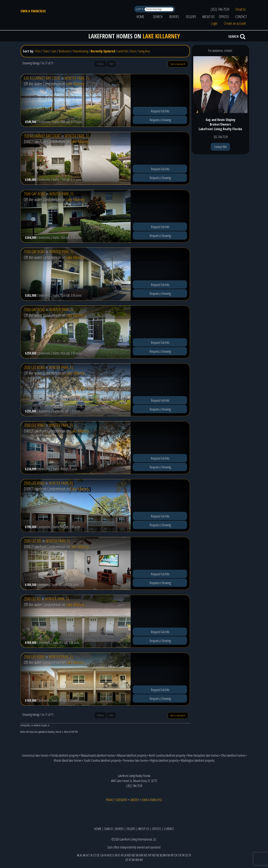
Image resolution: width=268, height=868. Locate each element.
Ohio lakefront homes (233, 755)
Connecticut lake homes (35, 755)
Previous (100, 64)
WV (137, 860)
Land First (123, 51)
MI (137, 855)
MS (146, 855)
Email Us (241, 9)
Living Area (144, 51)
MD (129, 855)
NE (158, 855)
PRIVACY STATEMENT (117, 800)
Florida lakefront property (64, 755)
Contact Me (220, 147)
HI (105, 855)
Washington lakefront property (198, 760)
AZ (88, 855)
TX (190, 855)
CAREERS (134, 800)
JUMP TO (140, 9)
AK (78, 855)
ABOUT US (208, 17)
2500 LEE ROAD (34, 367)
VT (130, 860)
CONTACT (241, 17)
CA (91, 855)
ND (154, 855)
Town (46, 51)
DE (98, 855)
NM (165, 855)
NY (172, 855)
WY (141, 860)
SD (187, 855)
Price (38, 51)
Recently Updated (103, 51)
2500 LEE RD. (33, 541)
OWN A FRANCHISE (33, 11)
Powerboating (81, 51)
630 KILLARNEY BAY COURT (42, 78)
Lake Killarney (75, 84)
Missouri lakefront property (132, 755)
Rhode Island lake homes (68, 760)
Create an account (235, 23)
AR (84, 855)
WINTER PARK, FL (77, 78)
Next (111, 64)
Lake (54, 51)
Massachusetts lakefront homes (98, 755)
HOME (140, 17)
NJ (161, 855)
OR (180, 855)
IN (116, 855)
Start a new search (178, 64)
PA (183, 855)
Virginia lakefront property (164, 760)
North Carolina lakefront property (167, 755)
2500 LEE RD (32, 599)
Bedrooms (65, 51)
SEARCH (158, 17)
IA (108, 855)
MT (150, 855)
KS (119, 855)
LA (125, 855)
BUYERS (174, 17)
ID (111, 855)
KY (122, 855)
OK (176, 855)
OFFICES (224, 17)
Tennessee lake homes (135, 760)
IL (113, 855)
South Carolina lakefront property (102, 760)
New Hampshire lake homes (203, 755)
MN (141, 855)
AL (81, 855)
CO (94, 855)
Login (214, 23)
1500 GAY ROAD (35, 194)
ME (133, 855)
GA (102, 855)
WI (133, 860)
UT (127, 860)
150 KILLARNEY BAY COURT (42, 136)
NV (169, 855)
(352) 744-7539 (220, 9)
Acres (133, 51)
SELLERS (191, 17)
